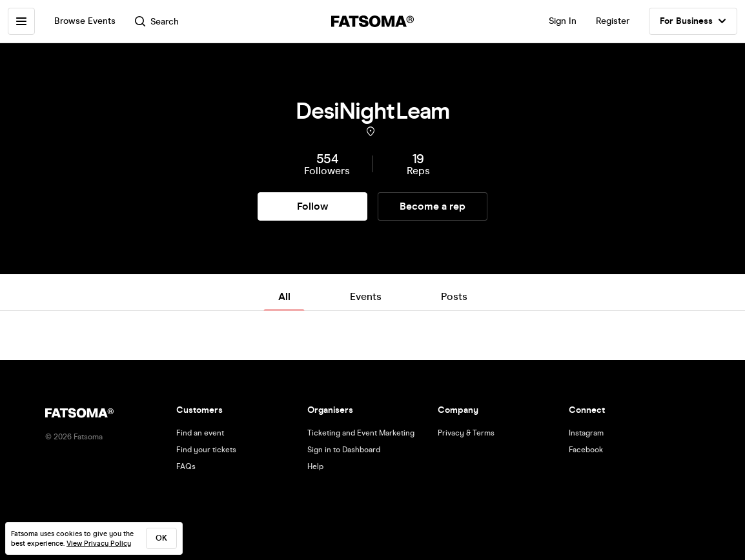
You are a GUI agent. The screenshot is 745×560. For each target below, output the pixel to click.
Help (315, 466)
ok (161, 538)
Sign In (563, 21)
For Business (693, 21)
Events (366, 296)
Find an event (200, 433)
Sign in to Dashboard (344, 450)
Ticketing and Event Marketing (361, 433)
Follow (312, 206)
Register (613, 21)
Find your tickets (206, 450)
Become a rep (433, 206)
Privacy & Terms (466, 433)
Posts (454, 296)
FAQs (186, 466)
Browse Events (85, 21)
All (284, 296)
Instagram (586, 433)
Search (157, 22)
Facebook (586, 450)
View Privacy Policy (99, 544)
